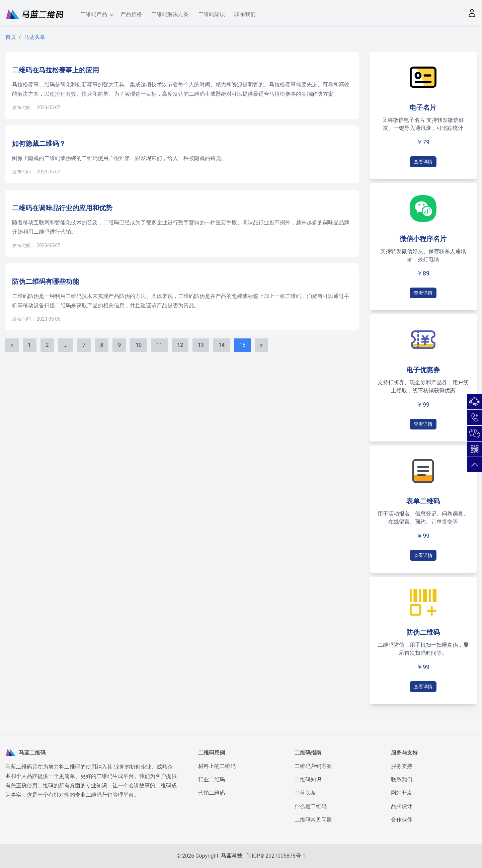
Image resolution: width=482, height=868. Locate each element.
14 (222, 345)
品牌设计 (402, 806)
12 (180, 345)
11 (159, 345)
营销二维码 (212, 793)
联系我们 (245, 14)
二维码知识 (212, 14)
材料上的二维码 (217, 766)
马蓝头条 (34, 37)
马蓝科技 (232, 856)
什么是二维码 (311, 806)
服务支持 (402, 766)
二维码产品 (96, 15)
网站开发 (402, 793)
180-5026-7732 (474, 418)
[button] (472, 13)
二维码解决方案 (170, 14)
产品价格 (131, 14)
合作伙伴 (402, 820)
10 (139, 345)
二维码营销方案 (313, 766)
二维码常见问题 (313, 820)
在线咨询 (474, 402)
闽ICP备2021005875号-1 (276, 856)
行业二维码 (212, 779)
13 (201, 345)
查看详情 (423, 162)
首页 (11, 37)
